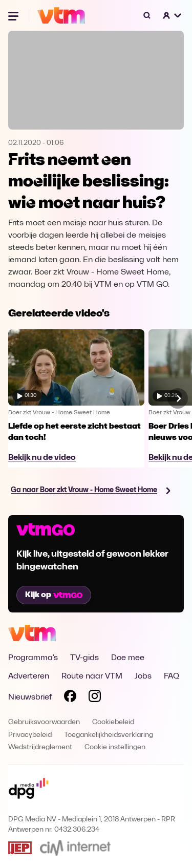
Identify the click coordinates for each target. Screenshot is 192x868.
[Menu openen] (14, 15)
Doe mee (128, 658)
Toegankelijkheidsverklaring (109, 735)
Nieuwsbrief (30, 697)
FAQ (172, 676)
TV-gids (84, 658)
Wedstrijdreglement (40, 747)
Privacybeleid (30, 735)
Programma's (33, 658)
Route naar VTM (92, 676)
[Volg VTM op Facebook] (70, 698)
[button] (173, 15)
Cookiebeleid (113, 722)
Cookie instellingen (115, 747)
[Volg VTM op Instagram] (95, 698)
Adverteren (29, 676)
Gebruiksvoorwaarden (44, 722)
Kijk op (54, 595)
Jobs (143, 676)
